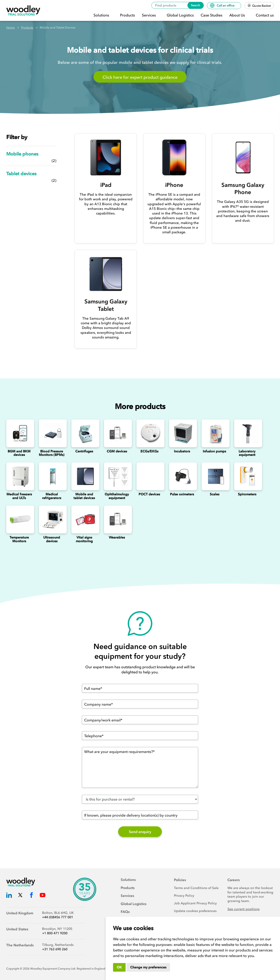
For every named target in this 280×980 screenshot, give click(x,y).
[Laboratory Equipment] (247, 433)
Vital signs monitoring (84, 539)
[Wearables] (117, 519)
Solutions (102, 15)
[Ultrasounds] (52, 519)
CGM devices (117, 451)
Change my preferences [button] (148, 967)
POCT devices (149, 494)
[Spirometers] (247, 476)
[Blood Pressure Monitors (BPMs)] (52, 433)
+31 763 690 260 (55, 949)
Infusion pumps (214, 451)
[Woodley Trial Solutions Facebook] (31, 896)
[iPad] (106, 157)
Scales (215, 494)
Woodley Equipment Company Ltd (53, 969)
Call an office (223, 5)
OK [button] (119, 967)
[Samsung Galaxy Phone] (243, 157)
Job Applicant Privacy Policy (195, 903)
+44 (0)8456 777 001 (58, 917)
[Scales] (214, 476)
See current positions (243, 909)
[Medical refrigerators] (52, 476)
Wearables (117, 537)
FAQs (125, 912)
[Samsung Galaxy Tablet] (106, 274)
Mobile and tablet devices (84, 496)
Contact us (265, 15)
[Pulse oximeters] (182, 476)
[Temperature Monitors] (19, 519)
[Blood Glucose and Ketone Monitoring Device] (19, 433)
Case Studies (212, 15)
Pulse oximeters (182, 494)
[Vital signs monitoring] (84, 519)
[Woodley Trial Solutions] (23, 11)
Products (127, 15)
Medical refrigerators (52, 496)
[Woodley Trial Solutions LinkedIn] (9, 896)
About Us (238, 15)
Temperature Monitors (19, 539)
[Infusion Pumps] (214, 433)
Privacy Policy (184, 896)
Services (149, 15)
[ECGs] (149, 433)
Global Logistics (180, 15)
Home (10, 28)
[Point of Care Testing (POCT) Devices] (149, 476)
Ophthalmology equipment (117, 496)
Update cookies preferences (195, 911)
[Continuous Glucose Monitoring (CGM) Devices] (117, 433)
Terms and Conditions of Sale (196, 888)
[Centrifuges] (84, 433)
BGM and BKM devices (19, 453)
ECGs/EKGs (149, 451)
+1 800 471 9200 (55, 933)
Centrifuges (84, 451)
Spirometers (247, 494)
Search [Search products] (196, 5)
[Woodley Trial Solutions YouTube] (43, 896)
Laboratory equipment (247, 453)
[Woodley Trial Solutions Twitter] (20, 896)
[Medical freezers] (19, 476)
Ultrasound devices (52, 539)
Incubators (182, 451)
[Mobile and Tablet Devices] (84, 476)
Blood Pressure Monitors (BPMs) (52, 453)
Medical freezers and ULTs (19, 496)
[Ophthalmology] (117, 476)
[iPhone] (174, 157)
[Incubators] (182, 433)
